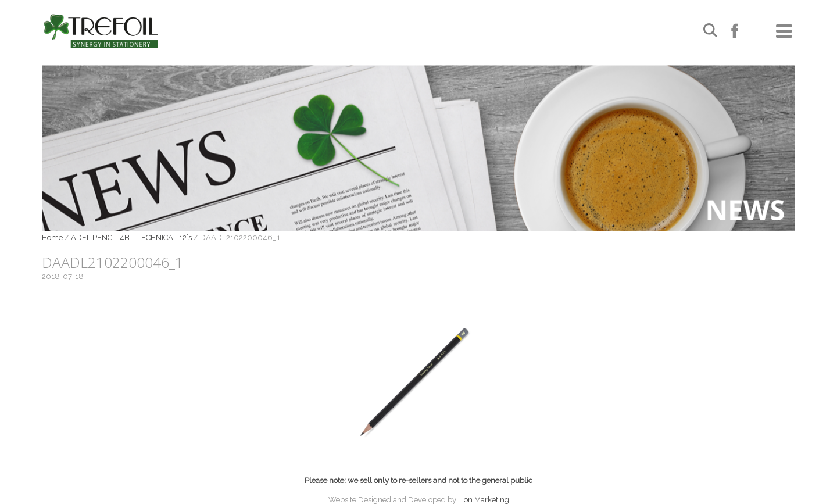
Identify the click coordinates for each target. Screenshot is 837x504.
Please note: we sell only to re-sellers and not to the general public (419, 480)
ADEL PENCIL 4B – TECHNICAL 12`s (131, 237)
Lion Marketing (484, 500)
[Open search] (710, 32)
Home (52, 237)
